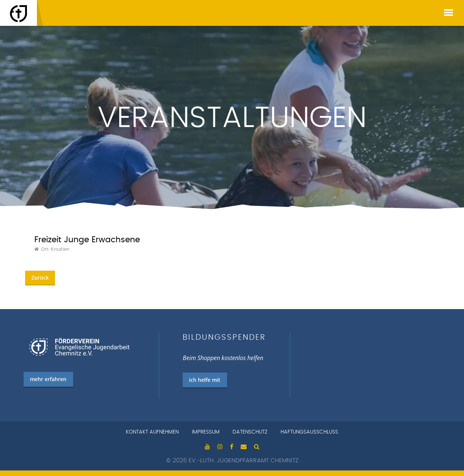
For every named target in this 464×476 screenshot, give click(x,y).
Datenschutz (250, 432)
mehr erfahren (48, 379)
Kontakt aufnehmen (152, 432)
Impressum (206, 432)
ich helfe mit (205, 380)
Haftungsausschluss (309, 432)
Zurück (40, 278)
